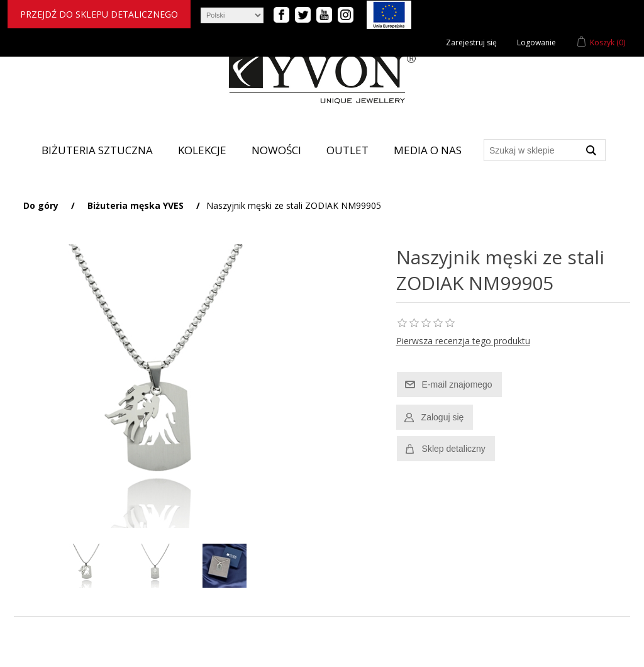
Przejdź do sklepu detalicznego (99, 14)
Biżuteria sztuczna (97, 150)
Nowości (276, 150)
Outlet (347, 150)
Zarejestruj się (471, 42)
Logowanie (536, 42)
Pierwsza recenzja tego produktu (463, 341)
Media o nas (428, 150)
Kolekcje (202, 150)
